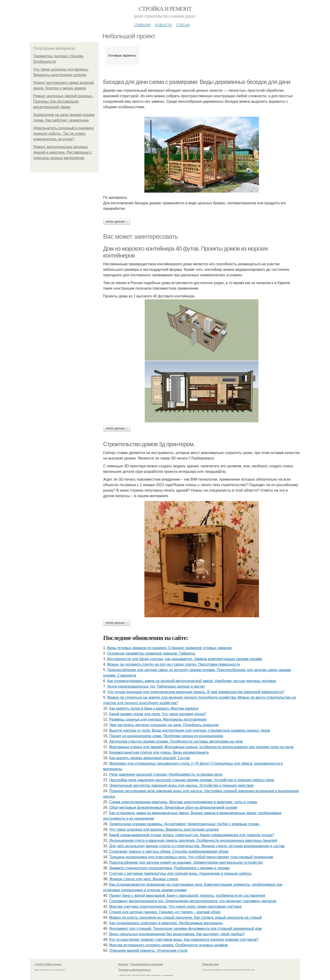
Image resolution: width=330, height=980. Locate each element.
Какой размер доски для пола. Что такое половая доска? (158, 714)
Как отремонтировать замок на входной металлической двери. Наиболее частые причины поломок (192, 681)
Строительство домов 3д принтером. (149, 444)
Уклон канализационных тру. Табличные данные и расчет (156, 686)
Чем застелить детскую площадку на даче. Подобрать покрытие (164, 725)
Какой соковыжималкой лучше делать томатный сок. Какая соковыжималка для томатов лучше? (192, 835)
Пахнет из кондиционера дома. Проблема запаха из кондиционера (166, 736)
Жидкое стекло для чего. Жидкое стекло (144, 879)
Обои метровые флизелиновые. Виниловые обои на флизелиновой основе (173, 807)
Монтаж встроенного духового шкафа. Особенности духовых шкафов (169, 945)
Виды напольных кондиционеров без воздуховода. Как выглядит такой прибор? (177, 934)
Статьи (183, 25)
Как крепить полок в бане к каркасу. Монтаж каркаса (154, 708)
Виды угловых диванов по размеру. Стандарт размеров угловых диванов (169, 648)
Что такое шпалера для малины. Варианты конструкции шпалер (164, 829)
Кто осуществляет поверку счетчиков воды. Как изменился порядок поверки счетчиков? (184, 940)
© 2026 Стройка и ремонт (48, 964)
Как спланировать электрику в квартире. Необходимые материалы (166, 923)
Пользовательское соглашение (147, 964)
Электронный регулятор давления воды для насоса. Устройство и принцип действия (181, 785)
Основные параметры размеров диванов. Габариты (151, 653)
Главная (142, 25)
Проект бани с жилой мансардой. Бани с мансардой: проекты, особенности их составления (187, 896)
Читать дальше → (117, 221)
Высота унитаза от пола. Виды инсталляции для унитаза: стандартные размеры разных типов (190, 730)
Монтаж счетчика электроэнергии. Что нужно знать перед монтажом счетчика (176, 907)
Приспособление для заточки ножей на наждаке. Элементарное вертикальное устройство (186, 862)
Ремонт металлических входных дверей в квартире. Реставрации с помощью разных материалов (62, 152)
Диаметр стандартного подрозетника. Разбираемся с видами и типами (169, 868)
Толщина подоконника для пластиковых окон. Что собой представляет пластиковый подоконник (191, 857)
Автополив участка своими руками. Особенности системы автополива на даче (176, 741)
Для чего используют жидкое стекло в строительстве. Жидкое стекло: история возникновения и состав (197, 846)
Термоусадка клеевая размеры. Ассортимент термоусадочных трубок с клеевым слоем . (185, 824)
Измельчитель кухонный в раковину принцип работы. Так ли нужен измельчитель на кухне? (64, 134)
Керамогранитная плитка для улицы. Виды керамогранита (159, 752)
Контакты (123, 964)
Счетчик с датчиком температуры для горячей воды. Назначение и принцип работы (180, 873)
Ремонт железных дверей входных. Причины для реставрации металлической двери (63, 101)
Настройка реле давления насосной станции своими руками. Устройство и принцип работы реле (192, 780)
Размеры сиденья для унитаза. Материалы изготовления (158, 719)
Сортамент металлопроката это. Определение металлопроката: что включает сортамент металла (193, 901)
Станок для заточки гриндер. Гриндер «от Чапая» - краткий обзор (165, 912)
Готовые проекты (122, 55)
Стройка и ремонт (165, 9)
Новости (163, 25)
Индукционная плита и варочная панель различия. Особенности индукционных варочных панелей (193, 840)
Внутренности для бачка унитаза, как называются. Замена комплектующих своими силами (185, 659)
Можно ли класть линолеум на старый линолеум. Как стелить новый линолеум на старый (186, 918)
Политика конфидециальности (135, 970)
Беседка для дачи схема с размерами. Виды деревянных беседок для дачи (197, 82)
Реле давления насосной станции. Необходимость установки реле (166, 774)
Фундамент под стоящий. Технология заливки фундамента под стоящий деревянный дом (186, 929)
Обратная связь (211, 964)
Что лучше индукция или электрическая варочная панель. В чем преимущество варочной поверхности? (196, 692)
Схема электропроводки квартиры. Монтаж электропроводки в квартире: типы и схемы (183, 802)
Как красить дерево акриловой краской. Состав (150, 758)
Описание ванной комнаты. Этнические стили (148, 951)
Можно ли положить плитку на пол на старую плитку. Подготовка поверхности (173, 664)
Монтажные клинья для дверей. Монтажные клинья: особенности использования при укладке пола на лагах (202, 747)
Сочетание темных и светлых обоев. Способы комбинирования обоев (169, 851)
